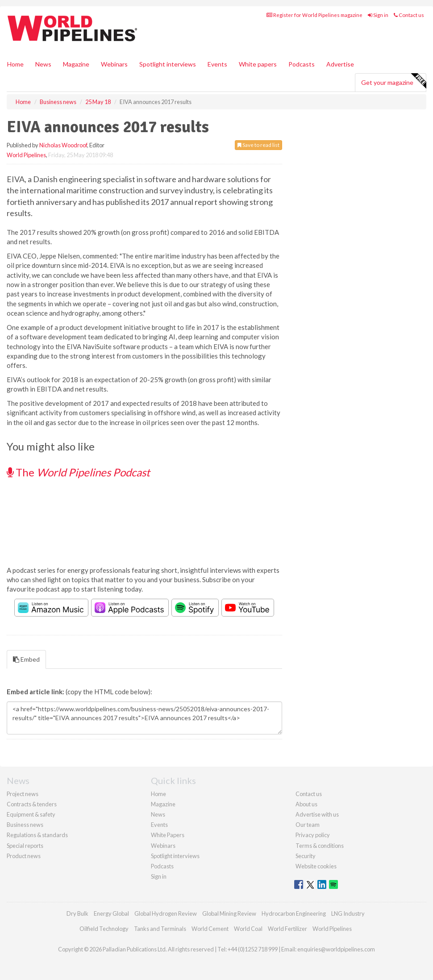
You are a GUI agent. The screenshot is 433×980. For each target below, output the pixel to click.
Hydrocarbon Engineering (294, 913)
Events (217, 64)
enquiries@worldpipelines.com (336, 949)
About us (306, 804)
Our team (308, 825)
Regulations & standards (37, 835)
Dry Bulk (77, 913)
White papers (258, 64)
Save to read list (258, 145)
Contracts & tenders (32, 804)
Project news (23, 794)
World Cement (210, 929)
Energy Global (111, 913)
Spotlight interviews (168, 64)
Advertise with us (317, 814)
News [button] (43, 64)
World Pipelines (26, 155)
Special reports (25, 846)
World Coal (248, 929)
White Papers (168, 835)
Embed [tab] (26, 659)
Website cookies (316, 866)
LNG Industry (348, 913)
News (158, 814)
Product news (24, 856)
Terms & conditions (320, 846)
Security (306, 856)
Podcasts (302, 64)
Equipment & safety (31, 814)
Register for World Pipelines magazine (314, 15)
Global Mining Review (229, 913)
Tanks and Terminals (160, 929)
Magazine (76, 64)
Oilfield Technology (104, 929)
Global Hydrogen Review (166, 913)
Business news (25, 825)
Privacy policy (313, 835)
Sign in (378, 15)
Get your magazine (393, 81)
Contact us (409, 15)
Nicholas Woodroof (63, 145)
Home (15, 64)
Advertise (340, 64)
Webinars (114, 64)
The (78, 472)
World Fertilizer (287, 929)
